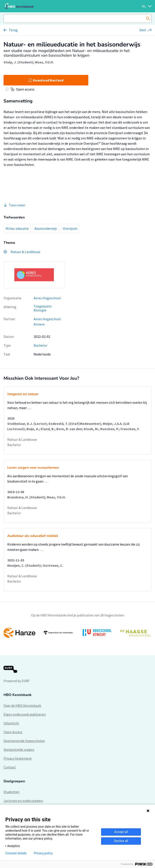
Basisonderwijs (46, 228)
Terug (13, 30)
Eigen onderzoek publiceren (25, 714)
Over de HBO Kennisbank (22, 705)
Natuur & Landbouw (22, 439)
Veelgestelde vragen (19, 750)
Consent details (16, 853)
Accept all (121, 832)
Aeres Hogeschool (47, 298)
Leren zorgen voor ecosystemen (33, 468)
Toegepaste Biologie (43, 308)
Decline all (121, 841)
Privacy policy (43, 853)
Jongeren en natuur (23, 394)
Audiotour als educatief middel (33, 536)
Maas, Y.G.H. (44, 62)
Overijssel (70, 228)
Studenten (11, 792)
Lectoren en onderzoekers (23, 801)
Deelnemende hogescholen (24, 741)
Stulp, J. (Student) (18, 62)
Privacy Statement (18, 758)
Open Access (13, 732)
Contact (10, 767)
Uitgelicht (11, 723)
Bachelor (40, 345)
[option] (77, 633)
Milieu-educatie (17, 228)
